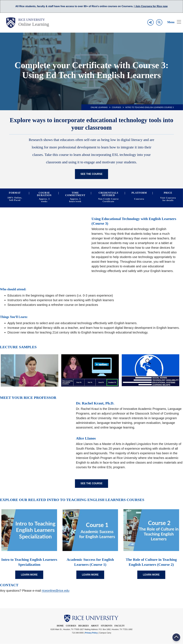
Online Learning (34, 24)
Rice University (32, 20)
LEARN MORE (29, 575)
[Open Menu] (172, 22)
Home (60, 626)
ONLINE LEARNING (99, 107)
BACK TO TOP (176, 637)
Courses (117, 107)
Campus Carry (105, 633)
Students (107, 626)
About (95, 626)
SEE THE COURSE (91, 174)
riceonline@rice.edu (56, 591)
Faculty (119, 626)
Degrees (84, 626)
